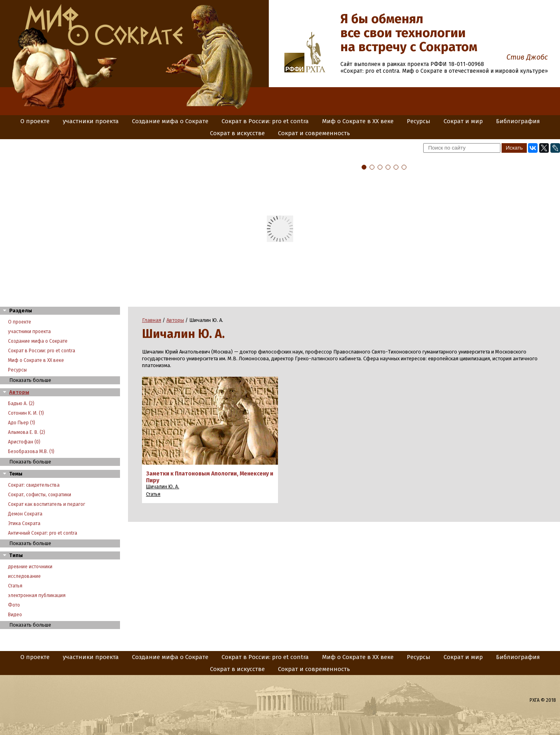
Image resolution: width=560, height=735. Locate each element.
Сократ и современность (314, 133)
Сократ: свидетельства (34, 485)
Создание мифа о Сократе (170, 121)
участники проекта (91, 121)
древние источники (30, 567)
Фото (14, 605)
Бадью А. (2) (21, 403)
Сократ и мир (463, 121)
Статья (15, 586)
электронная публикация (37, 595)
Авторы (19, 392)
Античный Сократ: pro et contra (43, 533)
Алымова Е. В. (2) (27, 432)
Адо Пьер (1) (22, 423)
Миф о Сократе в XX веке (358, 121)
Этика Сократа (24, 523)
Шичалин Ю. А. (163, 487)
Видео (15, 615)
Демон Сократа (25, 514)
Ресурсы (419, 121)
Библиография (518, 121)
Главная (152, 320)
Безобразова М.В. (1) (31, 451)
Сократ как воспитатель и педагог (47, 504)
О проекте (35, 121)
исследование (24, 576)
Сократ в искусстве (237, 133)
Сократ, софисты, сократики (40, 495)
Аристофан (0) (24, 442)
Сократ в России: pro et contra (265, 121)
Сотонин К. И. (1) (26, 413)
